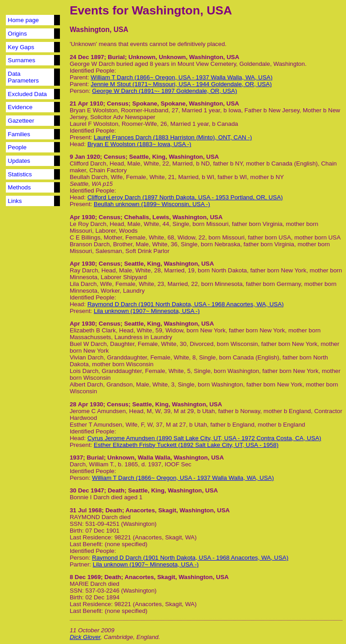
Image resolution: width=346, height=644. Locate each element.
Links (15, 201)
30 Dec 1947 (87, 490)
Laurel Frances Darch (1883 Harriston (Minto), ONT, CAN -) (173, 137)
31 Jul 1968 (86, 510)
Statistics (20, 174)
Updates (19, 161)
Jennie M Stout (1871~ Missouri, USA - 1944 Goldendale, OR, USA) (181, 84)
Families (19, 134)
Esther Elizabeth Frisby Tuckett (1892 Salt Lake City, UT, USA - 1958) (186, 445)
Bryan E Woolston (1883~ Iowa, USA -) (139, 144)
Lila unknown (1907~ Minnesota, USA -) (147, 311)
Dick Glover (85, 637)
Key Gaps (21, 47)
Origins (17, 34)
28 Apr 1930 (86, 404)
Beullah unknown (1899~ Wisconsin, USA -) (152, 204)
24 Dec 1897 (87, 57)
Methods (19, 187)
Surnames (21, 60)
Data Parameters (23, 77)
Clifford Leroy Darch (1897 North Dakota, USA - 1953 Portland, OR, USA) (185, 197)
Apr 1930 (82, 217)
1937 (77, 458)
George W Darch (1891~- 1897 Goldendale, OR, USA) (164, 91)
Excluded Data (27, 94)
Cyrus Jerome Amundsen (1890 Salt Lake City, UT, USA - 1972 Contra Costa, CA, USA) (204, 438)
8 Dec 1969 (85, 577)
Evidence (20, 107)
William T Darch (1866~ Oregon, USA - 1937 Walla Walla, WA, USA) (182, 77)
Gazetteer (21, 121)
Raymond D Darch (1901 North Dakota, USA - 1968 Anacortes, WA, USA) (186, 304)
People (17, 147)
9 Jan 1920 (85, 157)
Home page (23, 20)
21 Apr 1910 (86, 103)
